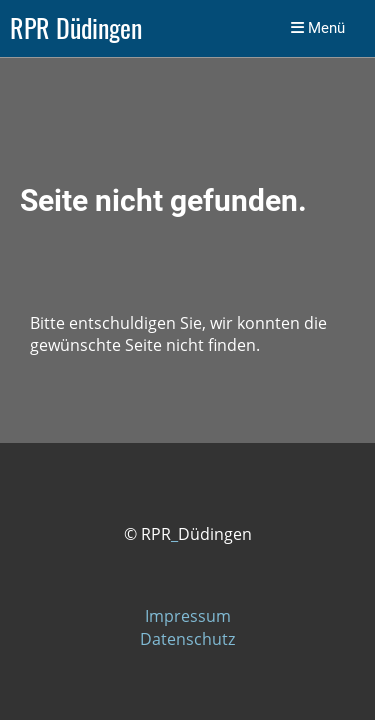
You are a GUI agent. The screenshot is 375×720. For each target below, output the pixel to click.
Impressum (188, 616)
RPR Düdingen (76, 28)
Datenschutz (187, 639)
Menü (318, 28)
